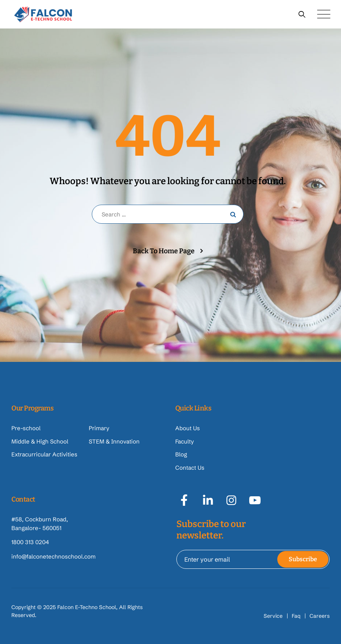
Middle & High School (40, 441)
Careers (320, 616)
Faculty (185, 441)
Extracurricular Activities (44, 454)
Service (273, 616)
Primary (99, 428)
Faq (296, 616)
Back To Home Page (164, 251)
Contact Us (190, 468)
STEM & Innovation (114, 441)
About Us (188, 428)
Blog (181, 454)
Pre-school (26, 428)
